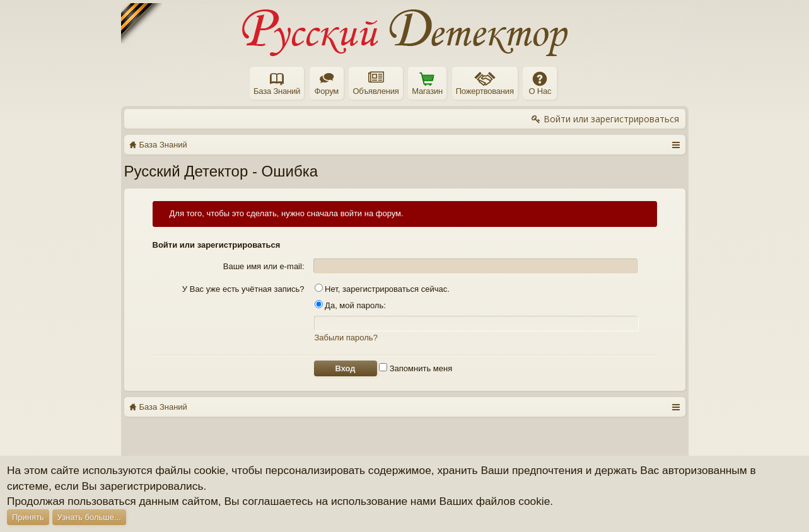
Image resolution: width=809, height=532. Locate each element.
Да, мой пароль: (350, 305)
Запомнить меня (416, 368)
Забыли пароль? (346, 338)
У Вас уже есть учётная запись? (243, 289)
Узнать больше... (89, 517)
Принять (28, 517)
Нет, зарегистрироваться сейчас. (382, 289)
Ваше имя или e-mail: (264, 266)
